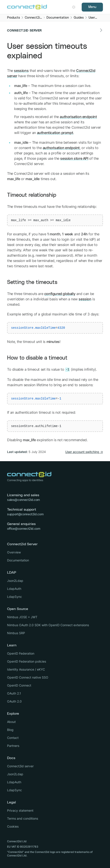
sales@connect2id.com (23, 500)
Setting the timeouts (32, 282)
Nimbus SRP (16, 633)
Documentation (18, 560)
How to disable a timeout (37, 358)
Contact (13, 738)
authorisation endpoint (78, 117)
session (85, 299)
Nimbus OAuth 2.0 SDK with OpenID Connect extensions (48, 625)
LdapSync (14, 597)
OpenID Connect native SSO (28, 677)
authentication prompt (55, 133)
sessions (21, 71)
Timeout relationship (32, 195)
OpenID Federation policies (27, 661)
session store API (74, 158)
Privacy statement (20, 810)
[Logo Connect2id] (27, 7)
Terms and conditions (23, 818)
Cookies (13, 826)
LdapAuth (14, 589)
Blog (10, 730)
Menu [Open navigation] (92, 7)
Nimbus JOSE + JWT (22, 617)
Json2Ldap (15, 581)
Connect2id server (20, 766)
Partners (13, 746)
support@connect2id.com (25, 514)
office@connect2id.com (24, 528)
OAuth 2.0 (14, 701)
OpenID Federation (21, 653)
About (11, 722)
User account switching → (84, 452)
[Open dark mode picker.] (74, 7)
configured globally (60, 294)
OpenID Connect (19, 685)
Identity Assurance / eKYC (26, 669)
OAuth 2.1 (14, 693)
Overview (14, 552)
